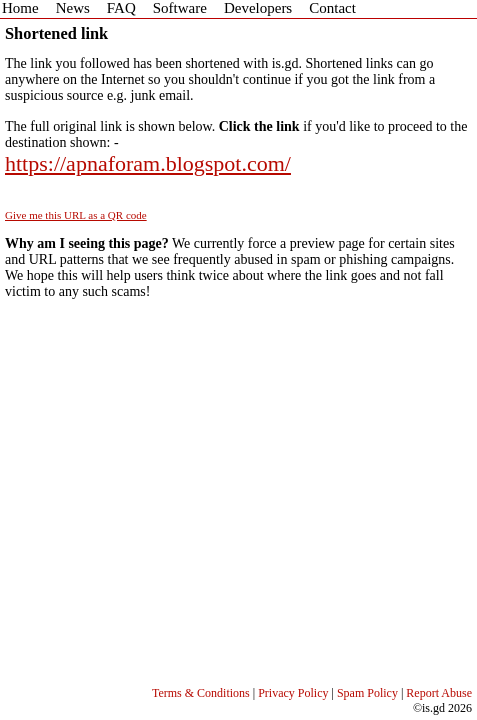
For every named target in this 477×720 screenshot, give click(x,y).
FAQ (121, 8)
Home (20, 8)
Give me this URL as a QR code (76, 215)
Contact (332, 8)
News (73, 8)
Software (180, 8)
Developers (258, 8)
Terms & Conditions (201, 693)
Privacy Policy (293, 693)
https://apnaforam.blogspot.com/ (148, 163)
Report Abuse (439, 693)
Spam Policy (367, 693)
